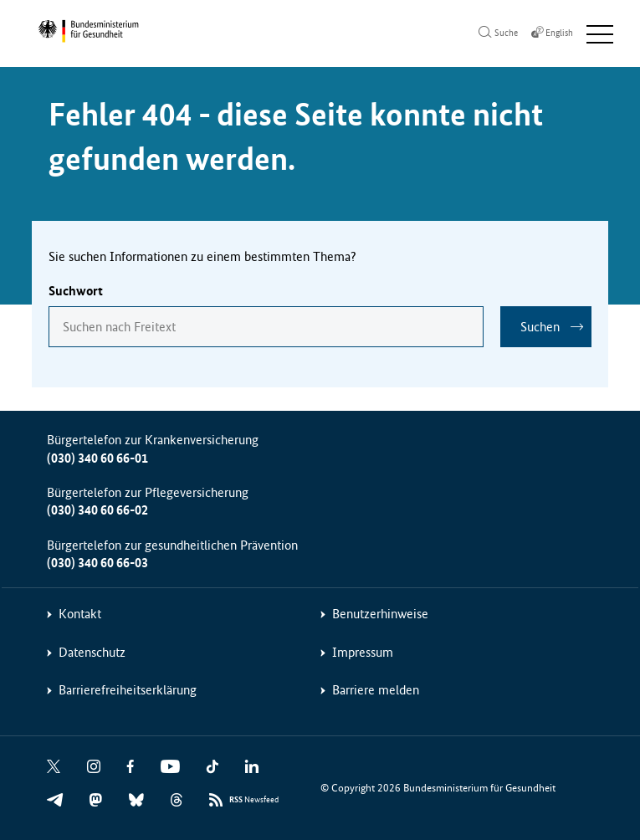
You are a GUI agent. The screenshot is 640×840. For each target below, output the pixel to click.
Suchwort (76, 291)
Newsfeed (254, 800)
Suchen (540, 327)
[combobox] (266, 327)
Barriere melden (376, 690)
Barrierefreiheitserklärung (128, 690)
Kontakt (80, 614)
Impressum (363, 652)
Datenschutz (92, 652)
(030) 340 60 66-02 (97, 510)
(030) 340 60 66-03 (97, 563)
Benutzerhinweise (380, 614)
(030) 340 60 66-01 (97, 458)
